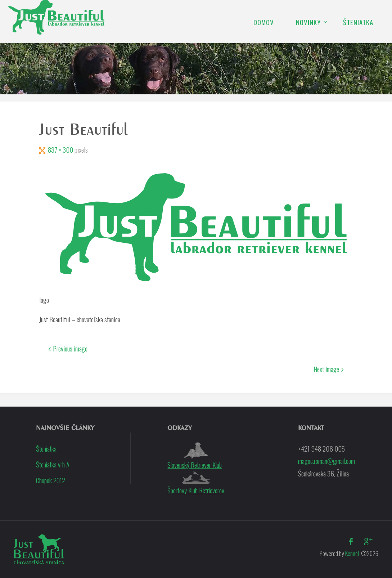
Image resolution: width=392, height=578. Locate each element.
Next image (330, 369)
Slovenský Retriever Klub (195, 456)
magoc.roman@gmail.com (326, 461)
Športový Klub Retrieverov (196, 483)
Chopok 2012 (51, 480)
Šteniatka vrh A (53, 464)
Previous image (67, 348)
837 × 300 (61, 149)
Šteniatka (46, 448)
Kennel (351, 553)
